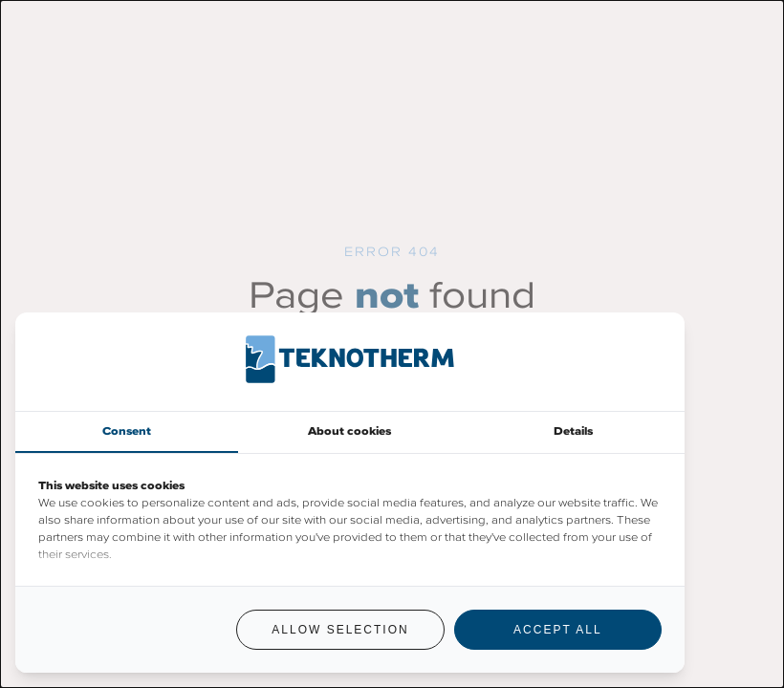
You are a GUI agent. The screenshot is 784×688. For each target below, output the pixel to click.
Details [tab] (573, 431)
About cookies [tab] (349, 431)
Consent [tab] (127, 431)
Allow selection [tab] (340, 630)
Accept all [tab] (557, 630)
